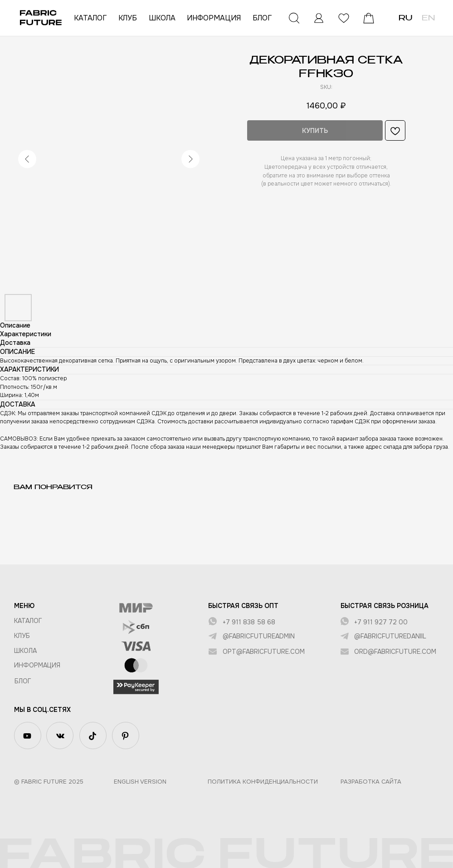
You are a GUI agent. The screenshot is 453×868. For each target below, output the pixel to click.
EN (428, 19)
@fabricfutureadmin (259, 636)
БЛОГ (262, 18)
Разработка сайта (371, 782)
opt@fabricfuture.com (264, 652)
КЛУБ (128, 18)
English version (140, 782)
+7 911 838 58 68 (249, 622)
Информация (37, 665)
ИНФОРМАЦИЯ (214, 18)
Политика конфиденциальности (263, 782)
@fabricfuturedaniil (390, 636)
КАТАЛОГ (90, 18)
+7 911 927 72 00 (381, 622)
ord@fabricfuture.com (395, 652)
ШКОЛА (162, 18)
